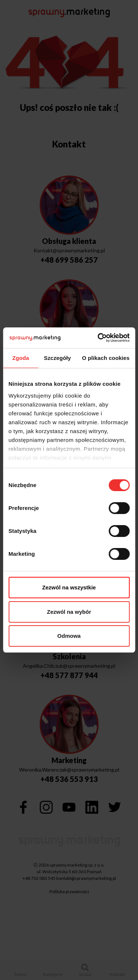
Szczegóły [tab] (57, 358)
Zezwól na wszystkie (69, 587)
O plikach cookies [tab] (106, 358)
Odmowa (69, 636)
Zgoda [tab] (21, 358)
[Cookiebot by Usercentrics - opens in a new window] (98, 338)
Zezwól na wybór (69, 612)
